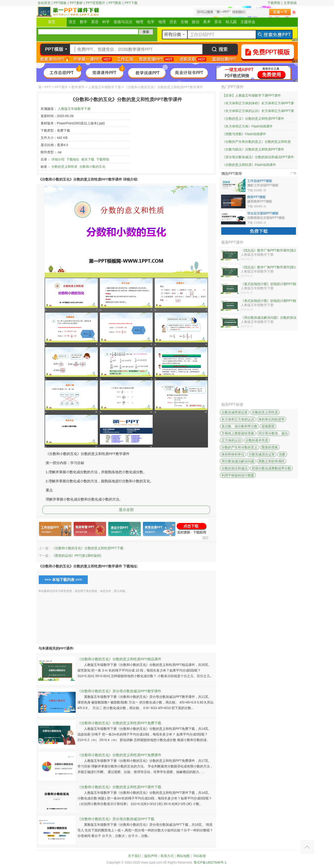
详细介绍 (58, 159)
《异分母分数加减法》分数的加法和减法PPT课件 (258, 157)
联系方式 (167, 856)
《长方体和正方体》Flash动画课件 (247, 126)
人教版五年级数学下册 (105, 87)
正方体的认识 (231, 440)
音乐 (218, 22)
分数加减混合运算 (262, 454)
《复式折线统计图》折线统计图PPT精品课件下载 (269, 284)
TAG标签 (200, 856)
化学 (151, 22)
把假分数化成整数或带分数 (271, 468)
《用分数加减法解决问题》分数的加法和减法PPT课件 (269, 318)
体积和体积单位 (233, 454)
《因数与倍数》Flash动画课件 (244, 134)
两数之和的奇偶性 (271, 461)
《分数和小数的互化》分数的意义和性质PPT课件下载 (119, 787)
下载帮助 (274, 3)
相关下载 (88, 159)
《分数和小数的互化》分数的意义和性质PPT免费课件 (119, 755)
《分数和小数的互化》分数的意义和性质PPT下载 (88, 548)
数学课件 (78, 87)
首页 (52, 22)
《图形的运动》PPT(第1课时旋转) (77, 556)
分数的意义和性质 (64, 167)
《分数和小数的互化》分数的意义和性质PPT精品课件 (119, 659)
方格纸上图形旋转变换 (238, 433)
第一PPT (45, 87)
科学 (106, 22)
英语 (95, 22)
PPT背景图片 (96, 3)
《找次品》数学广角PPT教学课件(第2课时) (268, 251)
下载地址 (73, 159)
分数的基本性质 (257, 440)
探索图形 (268, 426)
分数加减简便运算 (235, 412)
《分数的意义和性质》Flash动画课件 (249, 165)
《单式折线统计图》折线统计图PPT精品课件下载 (269, 301)
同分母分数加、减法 (273, 433)
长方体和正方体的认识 (238, 419)
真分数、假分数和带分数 (239, 426)
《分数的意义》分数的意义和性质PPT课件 (253, 119)
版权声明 (151, 856)
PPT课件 (61, 87)
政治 (196, 22)
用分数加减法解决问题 (238, 461)
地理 (162, 22)
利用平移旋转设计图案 (238, 475)
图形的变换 (270, 447)
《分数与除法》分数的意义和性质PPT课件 (253, 149)
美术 (207, 22)
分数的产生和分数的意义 (239, 447)
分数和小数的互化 (92, 167)
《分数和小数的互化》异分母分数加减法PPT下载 (116, 819)
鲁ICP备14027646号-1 (210, 862)
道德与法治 (123, 22)
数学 (84, 22)
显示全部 (126, 510)
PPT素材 (76, 3)
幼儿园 (231, 22)
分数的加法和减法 (235, 468)
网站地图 (183, 856)
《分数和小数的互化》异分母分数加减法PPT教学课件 (119, 691)
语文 (72, 22)
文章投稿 (290, 3)
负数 (282, 454)
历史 (173, 22)
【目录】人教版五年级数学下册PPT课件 (251, 95)
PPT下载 (131, 3)
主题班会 (248, 22)
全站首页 (44, 3)
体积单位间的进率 (271, 419)
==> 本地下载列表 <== (63, 580)
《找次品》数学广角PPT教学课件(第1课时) (268, 267)
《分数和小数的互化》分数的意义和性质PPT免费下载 (119, 723)
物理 (140, 22)
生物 (184, 22)
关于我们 (134, 856)
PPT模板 (60, 3)
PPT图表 (115, 3)
